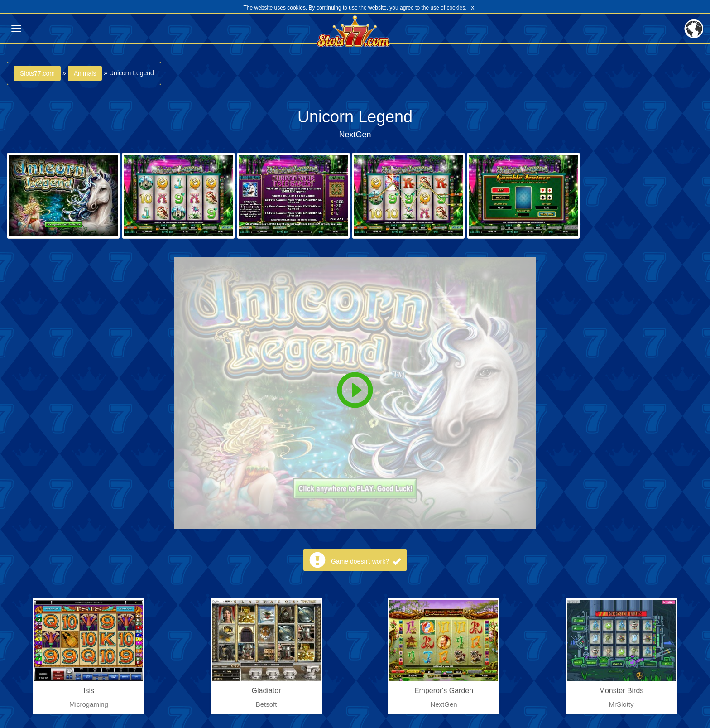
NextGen (355, 135)
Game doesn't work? (366, 561)
